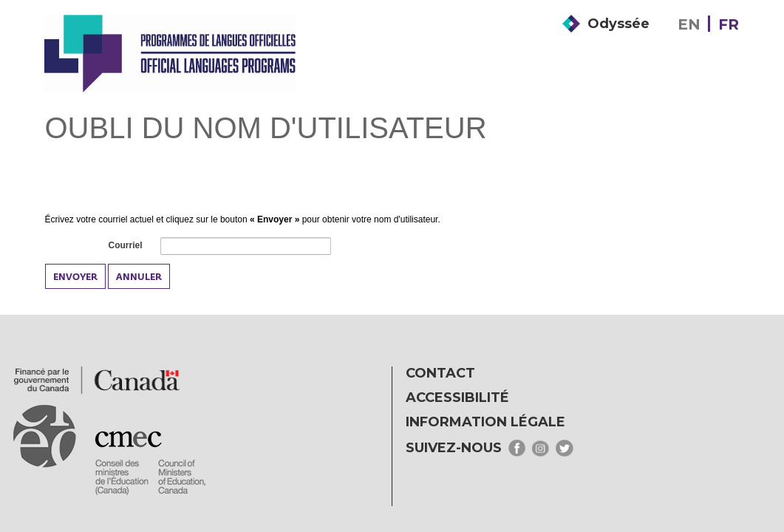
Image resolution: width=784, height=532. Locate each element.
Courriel (124, 246)
